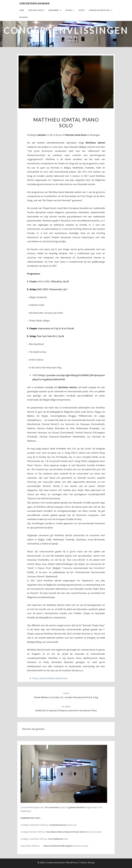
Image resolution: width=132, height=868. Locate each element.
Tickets (81, 10)
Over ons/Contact (36, 10)
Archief (69, 10)
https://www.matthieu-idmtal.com (50, 678)
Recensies (24, 17)
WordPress (72, 862)
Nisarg (91, 862)
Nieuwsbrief (54, 10)
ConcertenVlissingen (34, 3)
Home (22, 10)
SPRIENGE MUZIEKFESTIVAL (99, 10)
